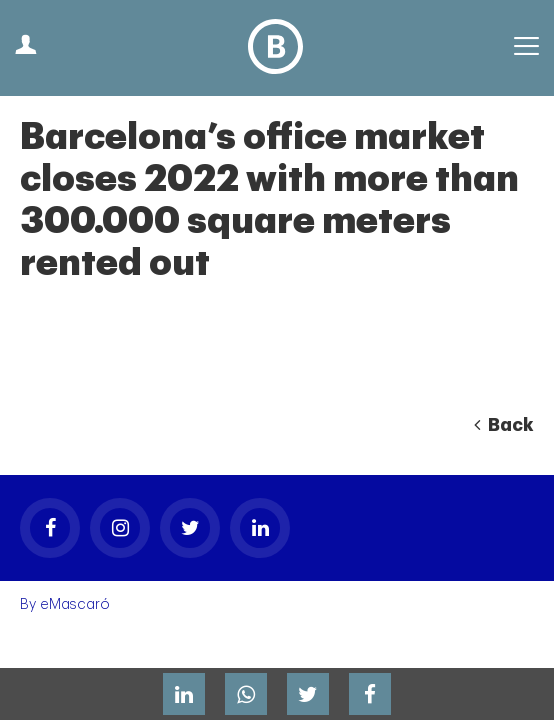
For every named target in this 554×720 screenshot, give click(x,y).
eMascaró (75, 604)
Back (504, 425)
